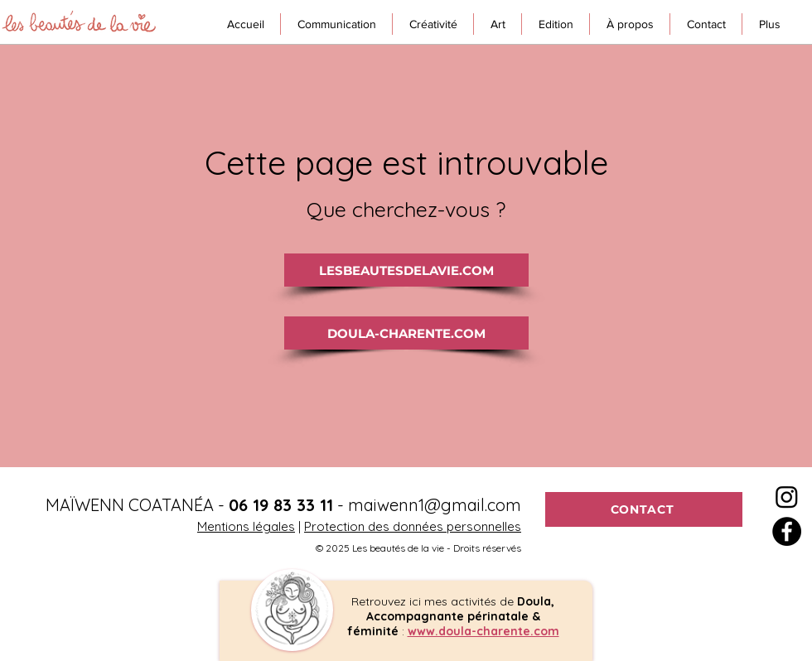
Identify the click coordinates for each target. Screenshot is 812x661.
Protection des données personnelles (413, 526)
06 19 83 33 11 (281, 505)
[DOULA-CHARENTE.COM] (406, 333)
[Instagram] (787, 497)
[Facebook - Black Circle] (787, 531)
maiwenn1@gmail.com (435, 505)
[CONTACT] (644, 509)
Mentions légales (246, 526)
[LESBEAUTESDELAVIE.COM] (406, 270)
